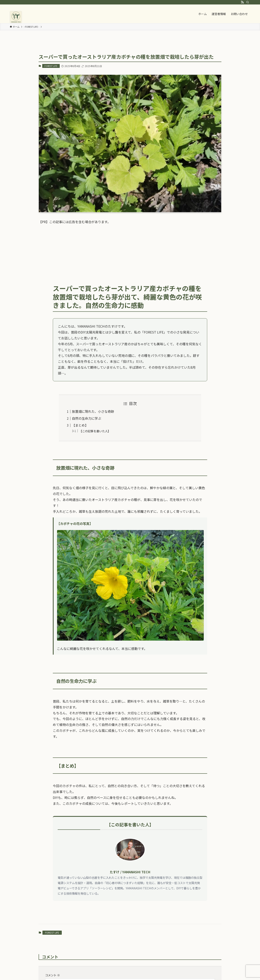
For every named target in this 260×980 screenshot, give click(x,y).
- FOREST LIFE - (51, 66)
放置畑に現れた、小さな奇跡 (93, 411)
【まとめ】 (80, 425)
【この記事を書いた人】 (95, 431)
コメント (53, 975)
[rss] (242, 2)
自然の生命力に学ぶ (87, 418)
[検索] (248, 2)
